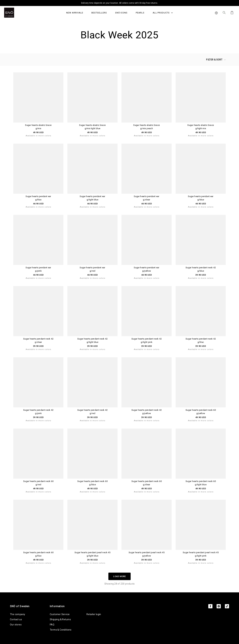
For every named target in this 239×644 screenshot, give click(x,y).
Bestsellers (99, 13)
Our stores (16, 625)
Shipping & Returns (60, 619)
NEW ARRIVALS (75, 13)
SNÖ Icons (121, 13)
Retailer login (94, 614)
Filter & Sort (216, 60)
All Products (163, 13)
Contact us (16, 619)
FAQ (52, 625)
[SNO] (15, 13)
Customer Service (60, 614)
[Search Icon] (224, 13)
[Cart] (231, 13)
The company (18, 614)
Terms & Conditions (61, 630)
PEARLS (140, 13)
